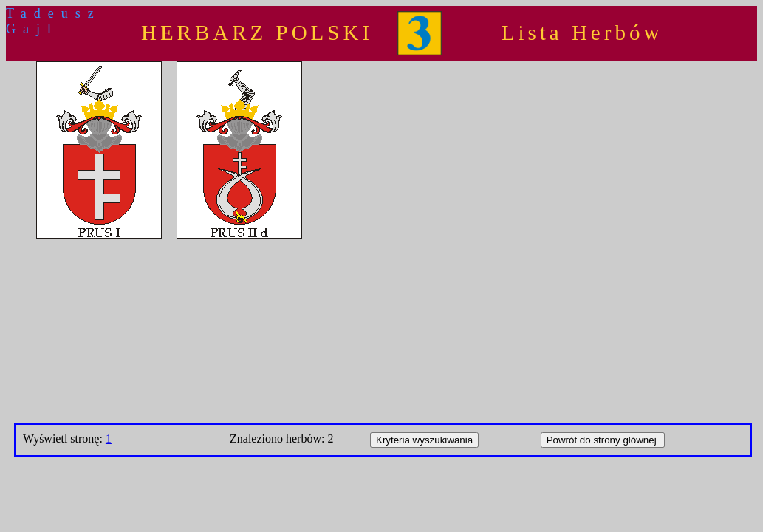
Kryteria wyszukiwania (424, 440)
